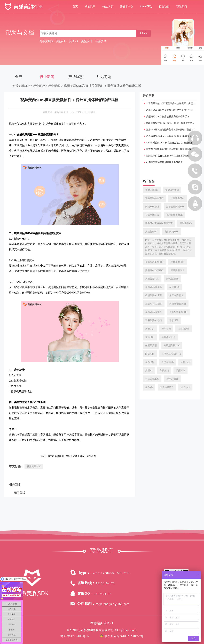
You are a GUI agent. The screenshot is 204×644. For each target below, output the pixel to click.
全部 (19, 77)
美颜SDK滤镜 (152, 207)
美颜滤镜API (152, 190)
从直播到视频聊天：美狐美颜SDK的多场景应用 (170, 136)
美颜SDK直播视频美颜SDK (159, 223)
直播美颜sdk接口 (154, 320)
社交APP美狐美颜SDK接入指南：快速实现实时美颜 (172, 149)
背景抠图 (174, 320)
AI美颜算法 (184, 329)
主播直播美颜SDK (175, 207)
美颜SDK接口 (172, 190)
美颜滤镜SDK (168, 337)
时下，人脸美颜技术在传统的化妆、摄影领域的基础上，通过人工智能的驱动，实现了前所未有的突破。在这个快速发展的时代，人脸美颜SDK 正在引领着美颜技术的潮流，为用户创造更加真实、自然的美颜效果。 (168, 247)
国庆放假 (150, 354)
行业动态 (164, 6)
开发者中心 (126, 6)
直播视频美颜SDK (178, 312)
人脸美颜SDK (152, 279)
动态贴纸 (185, 387)
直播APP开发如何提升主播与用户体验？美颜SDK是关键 (174, 130)
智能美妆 (166, 329)
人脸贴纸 (185, 362)
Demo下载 (146, 6)
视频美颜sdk (172, 379)
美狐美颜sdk (172, 279)
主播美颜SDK (178, 198)
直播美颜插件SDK (154, 198)
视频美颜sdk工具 (154, 295)
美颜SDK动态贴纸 (154, 270)
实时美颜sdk (186, 223)
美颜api (149, 370)
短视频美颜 (151, 345)
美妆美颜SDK (172, 232)
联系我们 (182, 6)
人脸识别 (150, 329)
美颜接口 (164, 370)
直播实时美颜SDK (154, 262)
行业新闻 (47, 77)
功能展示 (90, 6)
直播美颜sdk (168, 362)
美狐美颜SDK (21, 86)
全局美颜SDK (152, 215)
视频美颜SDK (34, 466)
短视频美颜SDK (172, 345)
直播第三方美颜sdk (171, 354)
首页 (75, 6)
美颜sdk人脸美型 (154, 287)
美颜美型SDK (178, 262)
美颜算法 (180, 370)
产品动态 (75, 77)
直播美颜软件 (167, 387)
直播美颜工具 (152, 379)
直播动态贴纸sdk (154, 304)
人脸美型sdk (151, 232)
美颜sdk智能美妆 (178, 304)
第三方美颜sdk (177, 295)
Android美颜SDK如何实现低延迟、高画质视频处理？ (173, 143)
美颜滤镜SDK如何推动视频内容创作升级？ (168, 117)
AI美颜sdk (174, 287)
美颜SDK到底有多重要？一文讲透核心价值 (168, 156)
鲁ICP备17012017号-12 (75, 636)
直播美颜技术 (178, 270)
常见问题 (104, 77)
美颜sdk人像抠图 (154, 312)
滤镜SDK (150, 337)
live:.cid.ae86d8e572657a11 (110, 573)
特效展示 (108, 6)
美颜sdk (149, 387)
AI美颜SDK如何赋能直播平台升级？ (164, 162)
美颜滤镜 (150, 362)
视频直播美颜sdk (175, 215)
